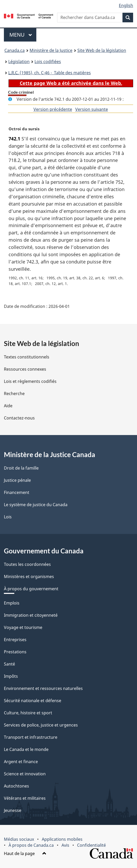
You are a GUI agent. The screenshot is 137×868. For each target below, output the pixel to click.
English (126, 5)
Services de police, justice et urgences (41, 725)
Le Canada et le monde (26, 749)
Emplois (12, 603)
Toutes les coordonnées (27, 564)
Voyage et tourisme (23, 627)
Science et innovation (25, 774)
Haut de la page (25, 853)
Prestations (15, 652)
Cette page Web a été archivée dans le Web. (71, 83)
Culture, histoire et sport (28, 713)
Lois (8, 517)
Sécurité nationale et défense (33, 701)
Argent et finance (21, 762)
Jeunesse (13, 810)
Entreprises (15, 640)
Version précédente (53, 109)
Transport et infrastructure (31, 737)
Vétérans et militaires (25, 798)
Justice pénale (17, 480)
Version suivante (92, 109)
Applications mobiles (62, 839)
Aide (8, 406)
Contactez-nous (19, 418)
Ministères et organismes (29, 577)
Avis (65, 845)
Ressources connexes (25, 369)
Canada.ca (15, 50)
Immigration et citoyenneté (31, 615)
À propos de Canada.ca (31, 845)
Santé (9, 664)
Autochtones (16, 786)
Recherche (14, 394)
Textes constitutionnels (27, 357)
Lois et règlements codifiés (30, 381)
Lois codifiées (48, 62)
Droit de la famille (21, 468)
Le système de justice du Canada (36, 505)
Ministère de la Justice (51, 50)
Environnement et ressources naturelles (43, 688)
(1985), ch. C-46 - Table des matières (50, 73)
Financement (17, 492)
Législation (19, 62)
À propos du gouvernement (31, 589)
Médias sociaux (19, 839)
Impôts (11, 676)
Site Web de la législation (102, 50)
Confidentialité (91, 845)
